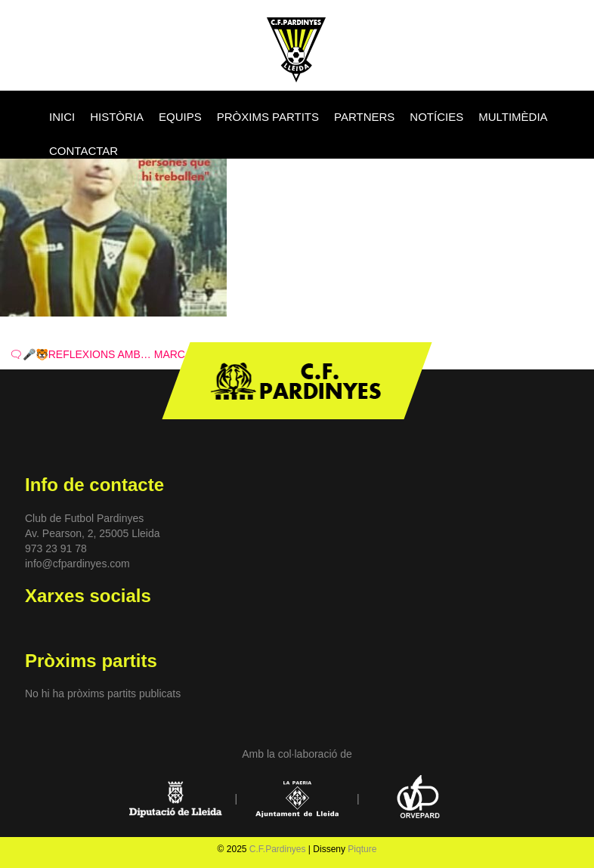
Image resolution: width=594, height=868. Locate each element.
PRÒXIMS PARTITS (268, 117)
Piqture (362, 849)
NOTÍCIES (436, 117)
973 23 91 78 (56, 548)
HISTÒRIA (117, 117)
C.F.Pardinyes (278, 849)
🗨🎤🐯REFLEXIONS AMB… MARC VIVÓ (111, 354)
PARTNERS (364, 117)
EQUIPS (180, 117)
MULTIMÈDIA (513, 117)
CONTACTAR (84, 151)
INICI (62, 117)
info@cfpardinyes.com (77, 564)
